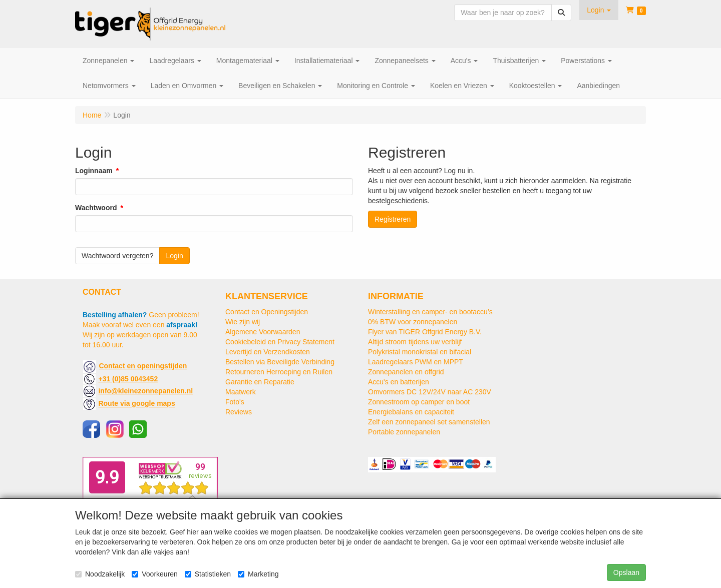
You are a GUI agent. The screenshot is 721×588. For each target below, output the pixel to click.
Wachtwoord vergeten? (117, 256)
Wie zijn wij (243, 322)
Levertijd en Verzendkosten (268, 352)
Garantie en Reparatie (260, 382)
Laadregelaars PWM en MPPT (416, 362)
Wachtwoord (96, 208)
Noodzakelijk (100, 574)
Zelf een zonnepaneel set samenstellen (429, 422)
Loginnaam (94, 171)
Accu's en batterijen (399, 382)
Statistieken (208, 574)
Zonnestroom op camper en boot (419, 402)
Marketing (258, 574)
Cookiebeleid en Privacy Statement (280, 342)
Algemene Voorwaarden (263, 332)
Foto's (235, 402)
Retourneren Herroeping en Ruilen (279, 372)
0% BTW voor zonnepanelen (413, 322)
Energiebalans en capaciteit (411, 412)
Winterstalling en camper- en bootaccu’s (430, 312)
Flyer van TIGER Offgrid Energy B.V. (425, 332)
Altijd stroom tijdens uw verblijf (415, 342)
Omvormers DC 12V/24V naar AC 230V (430, 392)
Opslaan (626, 572)
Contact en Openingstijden (267, 312)
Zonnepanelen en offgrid (406, 372)
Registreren (393, 219)
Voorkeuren (155, 574)
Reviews (239, 412)
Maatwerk (241, 392)
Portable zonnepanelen (404, 432)
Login (174, 256)
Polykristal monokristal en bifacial (420, 352)
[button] (599, 10)
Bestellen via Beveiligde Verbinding (280, 362)
